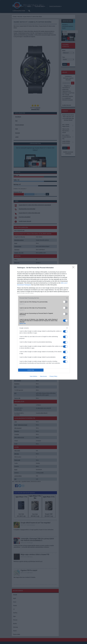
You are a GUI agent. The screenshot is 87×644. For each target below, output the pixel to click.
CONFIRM (31, 370)
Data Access (43, 376)
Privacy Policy (53, 376)
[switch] (65, 302)
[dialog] (43, 322)
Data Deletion (34, 376)
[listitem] (43, 298)
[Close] (74, 268)
